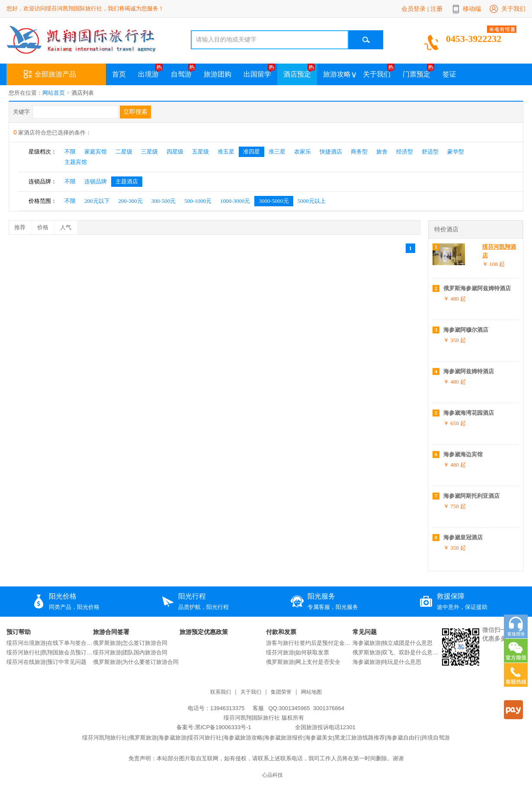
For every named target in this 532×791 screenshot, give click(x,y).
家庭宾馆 (96, 152)
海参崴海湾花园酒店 (469, 413)
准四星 (252, 152)
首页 (119, 74)
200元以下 (97, 201)
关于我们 (513, 9)
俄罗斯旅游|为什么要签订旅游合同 (136, 662)
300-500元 (163, 201)
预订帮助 (19, 632)
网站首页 (54, 93)
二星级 (124, 152)
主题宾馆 (76, 162)
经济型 (405, 152)
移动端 (472, 9)
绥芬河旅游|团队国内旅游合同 (130, 652)
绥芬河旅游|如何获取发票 (298, 652)
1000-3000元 (235, 201)
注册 (436, 9)
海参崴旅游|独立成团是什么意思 (393, 643)
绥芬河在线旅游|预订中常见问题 (46, 662)
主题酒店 (127, 181)
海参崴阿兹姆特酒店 (469, 371)
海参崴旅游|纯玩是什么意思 (387, 662)
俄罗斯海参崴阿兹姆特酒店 (477, 288)
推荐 (23, 226)
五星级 (200, 152)
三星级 (149, 152)
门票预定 (417, 74)
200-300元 (131, 201)
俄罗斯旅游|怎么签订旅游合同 (130, 643)
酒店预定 (297, 74)
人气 (69, 226)
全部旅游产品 (50, 74)
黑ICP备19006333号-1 (223, 727)
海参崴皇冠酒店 (463, 537)
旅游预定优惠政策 (204, 632)
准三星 (277, 152)
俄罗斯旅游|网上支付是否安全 (303, 662)
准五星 (226, 152)
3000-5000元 (274, 201)
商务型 (359, 152)
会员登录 (413, 9)
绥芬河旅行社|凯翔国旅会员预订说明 (50, 652)
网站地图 (311, 692)
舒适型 (430, 152)
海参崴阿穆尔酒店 (466, 330)
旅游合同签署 (111, 632)
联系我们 (221, 692)
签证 (449, 74)
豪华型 (456, 152)
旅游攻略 (337, 74)
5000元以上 (312, 201)
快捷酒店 (331, 152)
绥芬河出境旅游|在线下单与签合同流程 (50, 643)
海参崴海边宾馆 (463, 454)
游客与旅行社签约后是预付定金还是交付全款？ (309, 643)
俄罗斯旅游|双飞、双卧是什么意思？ (396, 652)
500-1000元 (198, 201)
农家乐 (303, 152)
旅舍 (382, 152)
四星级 (175, 152)
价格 (46, 226)
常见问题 (365, 632)
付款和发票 (281, 632)
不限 (70, 152)
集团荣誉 (281, 692)
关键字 (21, 112)
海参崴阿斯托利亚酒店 (471, 496)
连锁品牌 (96, 181)
